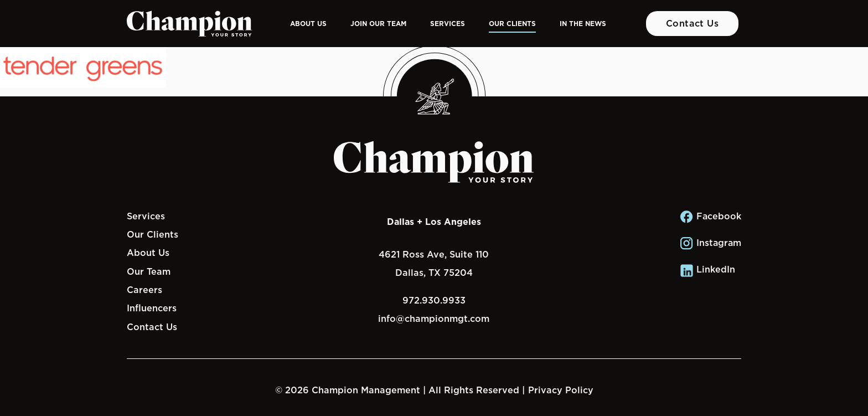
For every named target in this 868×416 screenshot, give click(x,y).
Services (448, 24)
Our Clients (512, 24)
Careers (144, 290)
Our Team (149, 271)
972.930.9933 (434, 300)
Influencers (152, 308)
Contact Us (693, 23)
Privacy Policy (561, 390)
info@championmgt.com (434, 319)
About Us (308, 24)
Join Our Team (378, 24)
